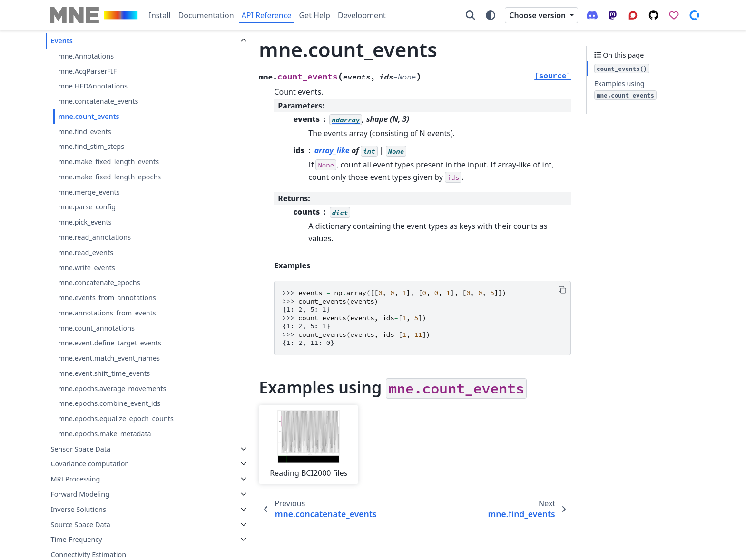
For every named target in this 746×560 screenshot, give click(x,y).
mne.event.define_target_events (109, 343)
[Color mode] (491, 15)
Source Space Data (80, 525)
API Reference (267, 15)
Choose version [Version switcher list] (538, 15)
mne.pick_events (85, 222)
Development (362, 15)
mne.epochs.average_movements (112, 388)
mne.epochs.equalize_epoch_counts (116, 418)
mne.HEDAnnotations (93, 86)
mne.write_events (86, 268)
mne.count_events (88, 116)
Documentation (206, 15)
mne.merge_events (89, 192)
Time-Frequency (76, 539)
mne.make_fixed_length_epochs (109, 177)
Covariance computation (90, 464)
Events (61, 41)
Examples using (625, 89)
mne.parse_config (87, 207)
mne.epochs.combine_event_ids (109, 403)
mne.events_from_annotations (107, 298)
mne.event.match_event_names (109, 358)
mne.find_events (84, 132)
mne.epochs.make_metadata (104, 434)
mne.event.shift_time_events (104, 373)
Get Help (314, 15)
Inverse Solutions (78, 509)
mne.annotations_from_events (107, 313)
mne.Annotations (86, 56)
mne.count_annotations (96, 328)
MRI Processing (75, 479)
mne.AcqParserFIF (87, 71)
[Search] (471, 15)
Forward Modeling (80, 494)
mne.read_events (86, 252)
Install (160, 15)
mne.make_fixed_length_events (108, 162)
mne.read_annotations (94, 237)
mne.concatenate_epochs (99, 282)
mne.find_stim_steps (91, 146)
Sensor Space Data (80, 449)
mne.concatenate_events (98, 101)
